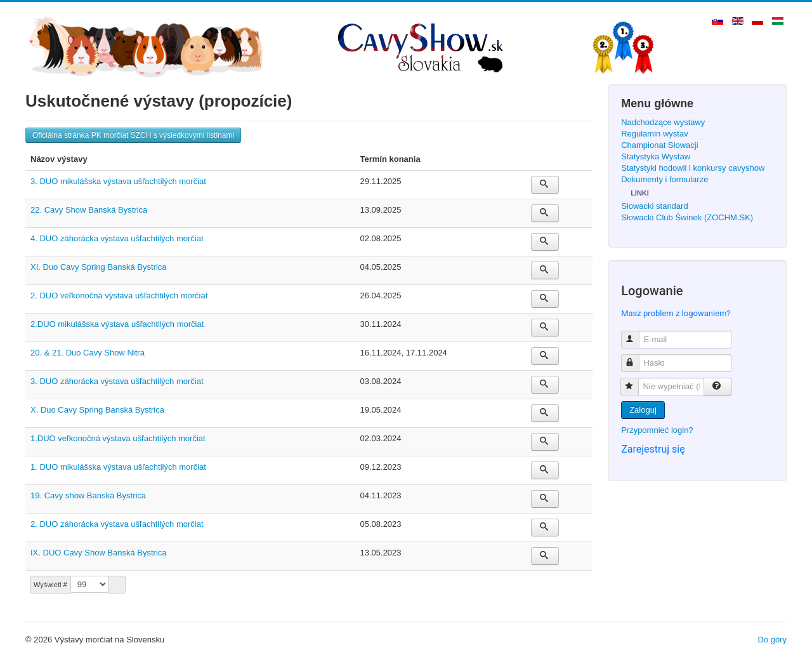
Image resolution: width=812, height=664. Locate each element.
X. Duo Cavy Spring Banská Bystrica (97, 410)
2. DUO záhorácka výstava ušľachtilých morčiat (117, 524)
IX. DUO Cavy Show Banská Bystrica (99, 553)
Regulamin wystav (655, 134)
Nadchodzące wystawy (663, 122)
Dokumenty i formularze (665, 179)
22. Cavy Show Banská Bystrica (89, 210)
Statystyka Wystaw (656, 156)
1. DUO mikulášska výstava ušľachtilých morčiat (118, 467)
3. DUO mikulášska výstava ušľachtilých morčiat (118, 181)
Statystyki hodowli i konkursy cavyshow (693, 168)
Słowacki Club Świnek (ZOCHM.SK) (687, 217)
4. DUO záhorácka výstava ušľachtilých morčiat (117, 238)
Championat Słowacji (659, 145)
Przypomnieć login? (657, 430)
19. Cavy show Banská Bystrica (88, 495)
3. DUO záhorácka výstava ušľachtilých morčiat (117, 381)
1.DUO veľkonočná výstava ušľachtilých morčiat (118, 438)
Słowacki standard (655, 206)
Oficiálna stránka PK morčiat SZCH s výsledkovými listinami (133, 135)
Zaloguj (643, 410)
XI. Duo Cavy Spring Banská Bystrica (99, 267)
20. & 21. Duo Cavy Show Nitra (88, 353)
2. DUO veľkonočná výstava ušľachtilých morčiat (119, 295)
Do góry (772, 640)
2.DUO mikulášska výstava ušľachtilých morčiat (117, 324)
